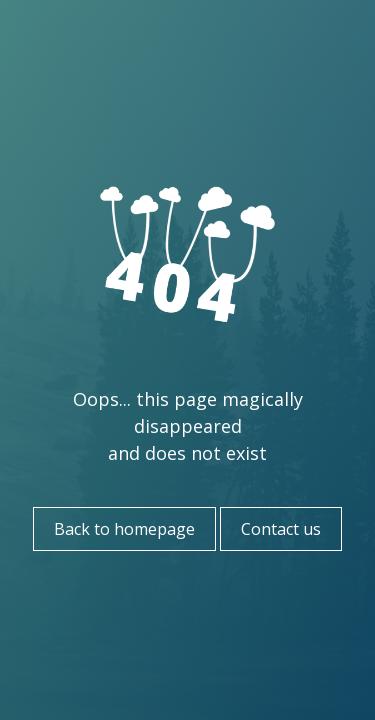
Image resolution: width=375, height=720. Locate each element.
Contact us (281, 529)
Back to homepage (124, 529)
